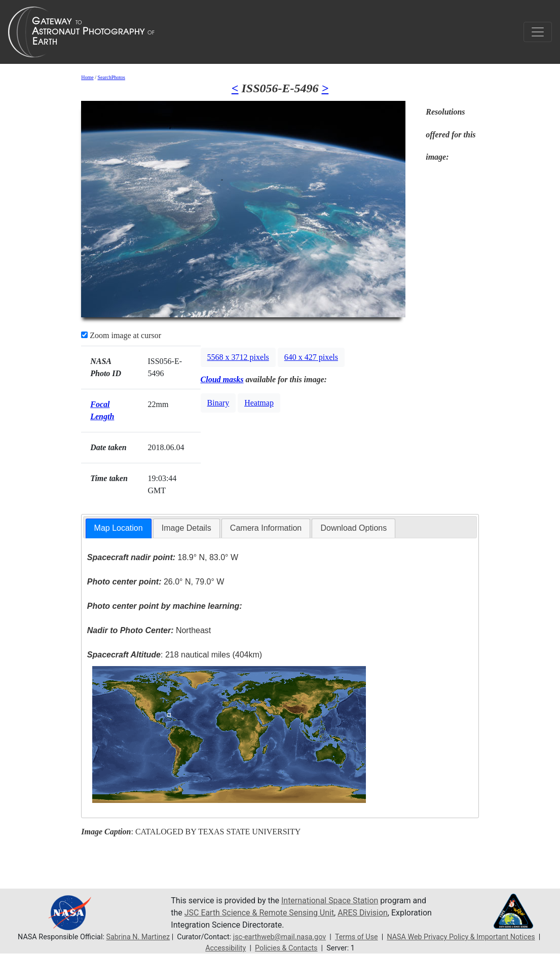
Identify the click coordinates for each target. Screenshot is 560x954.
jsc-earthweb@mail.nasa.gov (279, 937)
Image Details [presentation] (186, 528)
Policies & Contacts (286, 948)
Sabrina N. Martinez (138, 937)
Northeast (149, 630)
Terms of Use (357, 937)
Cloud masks (222, 379)
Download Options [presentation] (353, 528)
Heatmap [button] (259, 403)
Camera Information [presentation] (266, 528)
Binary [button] (218, 403)
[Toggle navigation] (538, 32)
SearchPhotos (111, 77)
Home (87, 77)
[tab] (119, 528)
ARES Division (363, 913)
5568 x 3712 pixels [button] (238, 357)
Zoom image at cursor (121, 335)
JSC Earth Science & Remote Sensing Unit (259, 913)
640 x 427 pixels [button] (311, 357)
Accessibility (226, 948)
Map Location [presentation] (119, 528)
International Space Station (330, 901)
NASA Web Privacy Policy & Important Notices (461, 937)
